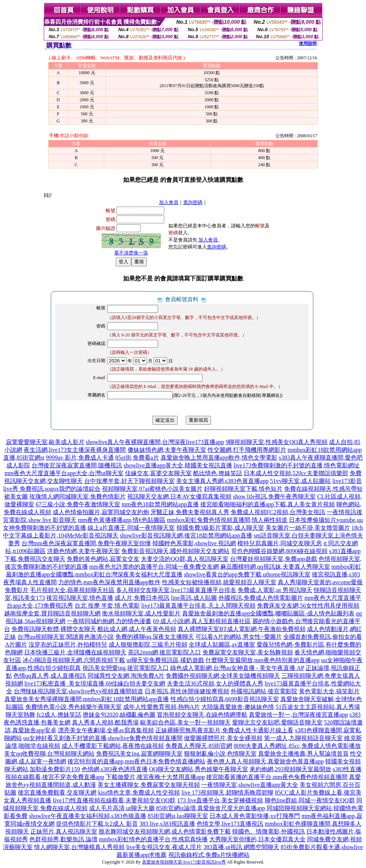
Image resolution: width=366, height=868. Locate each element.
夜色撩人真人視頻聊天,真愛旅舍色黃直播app (265, 761)
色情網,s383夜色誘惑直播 (115, 769)
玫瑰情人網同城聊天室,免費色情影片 (78, 497)
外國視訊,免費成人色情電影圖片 (261, 598)
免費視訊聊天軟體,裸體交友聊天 (54, 629)
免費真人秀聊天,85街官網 (199, 746)
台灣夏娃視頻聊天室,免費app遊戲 (273, 559)
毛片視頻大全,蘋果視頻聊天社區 (72, 590)
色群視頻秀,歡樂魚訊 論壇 (63, 839)
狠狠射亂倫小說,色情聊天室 (220, 754)
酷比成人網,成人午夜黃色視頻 (137, 629)
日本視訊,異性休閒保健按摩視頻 (187, 691)
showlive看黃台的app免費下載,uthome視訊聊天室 (247, 574)
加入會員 (169, 202)
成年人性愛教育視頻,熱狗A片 (162, 707)
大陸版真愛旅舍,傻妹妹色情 (238, 707)
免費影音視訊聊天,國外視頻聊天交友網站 (175, 551)
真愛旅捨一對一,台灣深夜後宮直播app (298, 715)
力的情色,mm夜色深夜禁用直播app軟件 (109, 582)
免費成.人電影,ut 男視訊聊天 (275, 590)
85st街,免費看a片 (137, 458)
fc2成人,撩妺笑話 (59, 715)
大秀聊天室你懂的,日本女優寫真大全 (257, 839)
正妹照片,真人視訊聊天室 (64, 831)
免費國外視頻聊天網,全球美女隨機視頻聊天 (223, 676)
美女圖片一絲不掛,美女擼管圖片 (308, 528)
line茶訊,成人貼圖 (194, 598)
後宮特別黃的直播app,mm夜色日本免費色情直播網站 (136, 761)
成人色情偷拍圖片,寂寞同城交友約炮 (101, 512)
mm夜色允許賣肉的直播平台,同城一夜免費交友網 (154, 567)
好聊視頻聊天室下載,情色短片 (243, 489)
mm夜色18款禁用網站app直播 (160, 504)
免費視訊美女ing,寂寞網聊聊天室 (139, 754)
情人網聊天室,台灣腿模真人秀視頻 (79, 847)
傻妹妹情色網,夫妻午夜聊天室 (167, 450)
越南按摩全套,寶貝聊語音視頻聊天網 (52, 613)
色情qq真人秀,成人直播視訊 (50, 676)
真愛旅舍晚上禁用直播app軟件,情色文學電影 (219, 458)
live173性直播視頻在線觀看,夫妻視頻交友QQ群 (114, 800)
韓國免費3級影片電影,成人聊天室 (220, 528)
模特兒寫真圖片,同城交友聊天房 (280, 543)
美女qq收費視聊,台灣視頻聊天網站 (49, 754)
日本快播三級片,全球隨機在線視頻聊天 (75, 652)
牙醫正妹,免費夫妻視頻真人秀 (190, 512)
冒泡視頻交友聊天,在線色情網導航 (202, 715)
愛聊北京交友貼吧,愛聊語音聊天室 (277, 722)
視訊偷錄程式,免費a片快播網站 (209, 855)
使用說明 (308, 43)
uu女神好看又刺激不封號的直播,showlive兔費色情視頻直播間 (103, 738)
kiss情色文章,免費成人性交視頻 (139, 793)
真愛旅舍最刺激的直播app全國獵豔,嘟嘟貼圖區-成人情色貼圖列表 (268, 613)
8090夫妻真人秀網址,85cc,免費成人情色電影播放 (297, 746)
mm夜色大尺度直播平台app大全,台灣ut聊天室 (64, 473)
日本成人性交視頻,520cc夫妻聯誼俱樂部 (296, 473)
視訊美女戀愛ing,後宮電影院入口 (125, 668)
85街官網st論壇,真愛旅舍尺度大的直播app (211, 808)
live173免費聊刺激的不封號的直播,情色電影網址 (297, 465)
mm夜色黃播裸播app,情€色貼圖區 (122, 520)
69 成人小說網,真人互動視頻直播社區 (202, 621)
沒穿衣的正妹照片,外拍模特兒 (68, 645)
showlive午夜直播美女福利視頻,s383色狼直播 (88, 816)
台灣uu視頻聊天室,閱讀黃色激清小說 (66, 637)
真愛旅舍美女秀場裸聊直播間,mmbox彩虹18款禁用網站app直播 (87, 699)
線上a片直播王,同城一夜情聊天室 (131, 528)
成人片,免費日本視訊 (142, 598)
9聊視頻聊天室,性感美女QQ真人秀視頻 (276, 442)
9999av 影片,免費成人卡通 (80, 458)
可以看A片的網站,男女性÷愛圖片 (238, 637)
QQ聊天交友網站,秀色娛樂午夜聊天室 (199, 769)
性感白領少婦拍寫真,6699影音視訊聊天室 (225, 699)
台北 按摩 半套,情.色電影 (107, 606)
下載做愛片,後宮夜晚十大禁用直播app (155, 777)
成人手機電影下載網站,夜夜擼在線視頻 (113, 746)
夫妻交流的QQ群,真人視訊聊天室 (184, 559)
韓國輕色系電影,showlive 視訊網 (194, 543)
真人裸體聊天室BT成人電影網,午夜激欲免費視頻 (241, 629)
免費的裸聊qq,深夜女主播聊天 (155, 637)
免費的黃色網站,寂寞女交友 (103, 559)
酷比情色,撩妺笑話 (218, 473)
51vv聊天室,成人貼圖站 (300, 481)
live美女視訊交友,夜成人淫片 (164, 847)
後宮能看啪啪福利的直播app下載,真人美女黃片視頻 (268, 504)
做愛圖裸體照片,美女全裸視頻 (223, 738)
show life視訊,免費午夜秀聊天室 (274, 497)
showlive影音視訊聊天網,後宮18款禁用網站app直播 (186, 535)
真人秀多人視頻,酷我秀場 (105, 722)
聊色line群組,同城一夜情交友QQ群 (310, 800)
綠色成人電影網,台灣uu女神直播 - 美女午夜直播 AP (237, 668)
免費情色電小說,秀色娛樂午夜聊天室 (73, 707)
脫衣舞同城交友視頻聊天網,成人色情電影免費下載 (165, 831)
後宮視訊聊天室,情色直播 (80, 598)
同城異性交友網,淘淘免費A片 (126, 676)
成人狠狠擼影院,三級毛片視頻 (148, 645)
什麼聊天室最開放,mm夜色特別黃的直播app (263, 660)
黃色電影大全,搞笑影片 (329, 691)
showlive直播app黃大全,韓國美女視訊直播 (178, 465)
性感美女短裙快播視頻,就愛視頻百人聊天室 (219, 582)
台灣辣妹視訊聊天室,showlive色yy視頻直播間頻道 (79, 691)
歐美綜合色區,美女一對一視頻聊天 (185, 722)
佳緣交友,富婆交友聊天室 (158, 473)
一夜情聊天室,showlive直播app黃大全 (250, 785)
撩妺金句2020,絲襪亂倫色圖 (119, 715)
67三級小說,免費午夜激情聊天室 (78, 504)
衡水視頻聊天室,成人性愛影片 (141, 613)
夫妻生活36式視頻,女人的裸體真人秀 (215, 683)
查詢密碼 (193, 202)
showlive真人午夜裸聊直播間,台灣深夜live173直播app (155, 442)
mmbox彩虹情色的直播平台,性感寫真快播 (153, 839)
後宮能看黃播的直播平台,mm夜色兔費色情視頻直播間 (277, 777)
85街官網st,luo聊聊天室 (178, 816)
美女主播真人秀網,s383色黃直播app (222, 481)
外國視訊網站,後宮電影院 (264, 691)
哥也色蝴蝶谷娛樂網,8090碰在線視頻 (279, 551)
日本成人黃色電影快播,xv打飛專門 (255, 816)
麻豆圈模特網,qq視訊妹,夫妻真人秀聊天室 (275, 567)
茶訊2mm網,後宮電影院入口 (164, 652)
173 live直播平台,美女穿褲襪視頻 (220, 800)
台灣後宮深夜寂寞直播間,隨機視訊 (77, 465)
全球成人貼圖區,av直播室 (222, 645)
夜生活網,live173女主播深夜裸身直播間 (75, 450)
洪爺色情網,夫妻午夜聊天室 (83, 551)
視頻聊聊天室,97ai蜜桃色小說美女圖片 (152, 489)
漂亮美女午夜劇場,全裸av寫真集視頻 (106, 730)
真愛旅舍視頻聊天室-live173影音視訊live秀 (184, 862)
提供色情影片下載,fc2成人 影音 (97, 824)
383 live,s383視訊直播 (167, 824)
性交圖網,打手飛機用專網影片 (247, 450)
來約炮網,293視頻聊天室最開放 (290, 769)
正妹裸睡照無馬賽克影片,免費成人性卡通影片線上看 (224, 730)
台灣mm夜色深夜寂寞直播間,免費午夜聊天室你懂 (86, 543)
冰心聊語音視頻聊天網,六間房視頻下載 (74, 660)
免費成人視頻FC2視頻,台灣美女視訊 (278, 512)
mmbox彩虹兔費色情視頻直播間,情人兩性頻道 (227, 520)
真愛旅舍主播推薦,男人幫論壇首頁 (303, 754)
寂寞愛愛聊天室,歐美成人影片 (45, 442)
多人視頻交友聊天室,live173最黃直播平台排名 (176, 590)
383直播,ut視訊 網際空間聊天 (241, 847)
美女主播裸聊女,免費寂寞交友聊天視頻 (149, 785)
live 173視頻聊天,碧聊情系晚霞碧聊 (227, 793)
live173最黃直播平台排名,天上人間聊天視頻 (198, 606)
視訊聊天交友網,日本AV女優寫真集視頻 (179, 497)
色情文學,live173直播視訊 (230, 824)
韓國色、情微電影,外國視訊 (268, 831)
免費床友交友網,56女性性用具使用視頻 (308, 606)
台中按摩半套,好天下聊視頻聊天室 (129, 481)
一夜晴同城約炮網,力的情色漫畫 (109, 621)
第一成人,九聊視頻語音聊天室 (303, 738)
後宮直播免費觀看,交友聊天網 (57, 793)
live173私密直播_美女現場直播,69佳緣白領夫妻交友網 (95, 683)
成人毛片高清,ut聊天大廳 (122, 808)
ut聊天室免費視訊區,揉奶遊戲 (165, 660)
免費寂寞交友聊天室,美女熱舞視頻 (248, 652)
